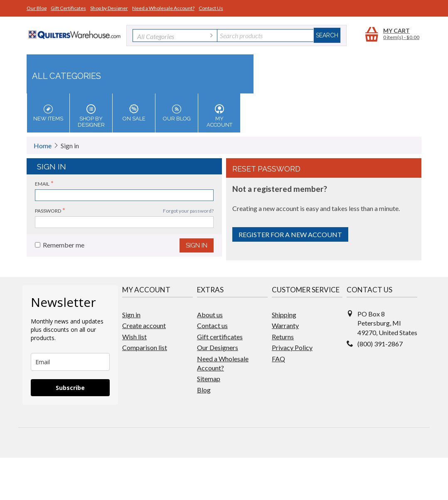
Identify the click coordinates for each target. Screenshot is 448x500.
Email (42, 184)
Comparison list (145, 347)
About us (210, 315)
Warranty (285, 325)
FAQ (278, 359)
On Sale (134, 113)
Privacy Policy (292, 347)
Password (48, 211)
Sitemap (209, 379)
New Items (48, 113)
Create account (144, 325)
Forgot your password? (188, 211)
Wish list (134, 337)
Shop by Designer (109, 8)
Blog (204, 390)
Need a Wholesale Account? (163, 8)
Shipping (284, 315)
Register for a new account (290, 234)
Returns (283, 337)
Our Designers (218, 347)
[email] (70, 362)
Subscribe (70, 388)
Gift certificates (220, 337)
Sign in (197, 245)
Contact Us (211, 8)
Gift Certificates (68, 8)
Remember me (60, 245)
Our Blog (37, 8)
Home (43, 146)
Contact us (212, 325)
